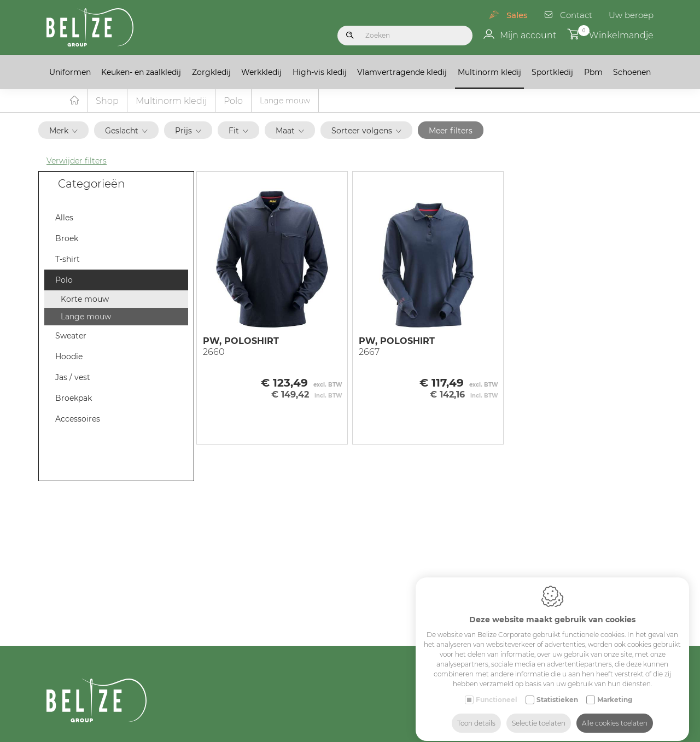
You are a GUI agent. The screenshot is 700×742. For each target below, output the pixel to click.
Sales (517, 15)
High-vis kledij (320, 72)
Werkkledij (261, 72)
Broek (67, 239)
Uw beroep (631, 15)
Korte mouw (85, 300)
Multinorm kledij (489, 72)
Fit (238, 131)
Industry (609, 734)
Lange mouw (86, 317)
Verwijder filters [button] (77, 161)
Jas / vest (73, 378)
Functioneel (497, 690)
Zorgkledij (211, 72)
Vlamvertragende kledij (402, 72)
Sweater (71, 336)
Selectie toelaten (539, 713)
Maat (290, 131)
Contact (576, 15)
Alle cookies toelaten (615, 713)
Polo (233, 101)
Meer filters (451, 131)
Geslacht (126, 131)
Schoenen (632, 72)
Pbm (593, 72)
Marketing (615, 690)
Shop (107, 101)
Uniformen (70, 72)
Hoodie (69, 357)
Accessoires (78, 419)
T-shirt (68, 260)
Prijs (188, 131)
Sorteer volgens (366, 131)
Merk (63, 131)
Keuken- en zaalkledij (141, 72)
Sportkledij (552, 72)
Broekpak (74, 399)
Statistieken (557, 690)
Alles (64, 218)
